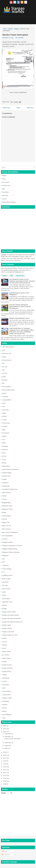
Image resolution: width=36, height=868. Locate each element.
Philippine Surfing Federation (11, 552)
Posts (5, 851)
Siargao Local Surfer (8, 632)
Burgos (4, 176)
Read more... (18, 260)
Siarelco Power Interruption (15, 35)
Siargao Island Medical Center (19, 318)
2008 (5, 784)
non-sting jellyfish (7, 536)
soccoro (5, 642)
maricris (5, 519)
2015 (5, 764)
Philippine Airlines (7, 542)
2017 (5, 758)
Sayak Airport (6, 599)
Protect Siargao (7, 569)
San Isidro (5, 195)
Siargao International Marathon (12, 618)
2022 (5, 726)
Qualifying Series (7, 575)
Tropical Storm (7, 695)
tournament (6, 685)
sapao (4, 592)
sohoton (5, 645)
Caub (4, 403)
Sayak (4, 595)
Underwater (6, 701)
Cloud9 (4, 420)
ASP (3, 370)
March (6, 748)
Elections (5, 450)
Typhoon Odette (7, 698)
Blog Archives (20, 276)
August (7, 746)
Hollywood (5, 483)
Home (5, 29)
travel (4, 688)
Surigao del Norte (7, 668)
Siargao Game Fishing (9, 612)
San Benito (5, 192)
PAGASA (5, 539)
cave (4, 406)
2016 (5, 761)
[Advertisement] (18, 814)
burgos (4, 393)
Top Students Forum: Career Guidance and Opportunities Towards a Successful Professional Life (22, 281)
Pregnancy (5, 565)
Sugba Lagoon (7, 658)
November (8, 737)
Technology (6, 678)
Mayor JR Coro (7, 526)
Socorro (5, 199)
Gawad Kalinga (7, 473)
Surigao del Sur (7, 671)
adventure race (7, 353)
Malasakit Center (7, 506)
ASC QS (5, 367)
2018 (5, 755)
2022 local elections (8, 347)
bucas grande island (8, 390)
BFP (3, 383)
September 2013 (7, 602)
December (8, 734)
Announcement (7, 360)
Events (4, 456)
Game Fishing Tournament (10, 469)
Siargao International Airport (11, 615)
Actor (4, 350)
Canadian (5, 397)
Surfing (4, 662)
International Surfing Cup (10, 489)
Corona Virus (6, 423)
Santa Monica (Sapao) (9, 202)
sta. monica (6, 655)
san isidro (5, 585)
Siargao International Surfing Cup (12, 622)
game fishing (6, 466)
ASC (3, 363)
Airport (4, 357)
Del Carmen (6, 182)
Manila (4, 512)
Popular (5, 276)
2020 (5, 732)
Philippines (5, 556)
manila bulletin (6, 516)
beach (4, 377)
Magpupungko (6, 503)
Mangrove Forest (7, 509)
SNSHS (4, 638)
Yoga (4, 718)
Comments (6, 855)
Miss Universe (6, 529)
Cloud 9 (4, 416)
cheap (4, 413)
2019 (5, 752)
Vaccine (4, 708)
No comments (20, 38)
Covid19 (5, 426)
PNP (3, 562)
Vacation (5, 705)
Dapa (4, 179)
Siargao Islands (7, 628)
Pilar (3, 189)
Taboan (4, 675)
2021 (5, 729)
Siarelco (11, 29)
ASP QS (5, 373)
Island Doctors (7, 493)
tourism (4, 681)
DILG (4, 440)
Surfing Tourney (7, 665)
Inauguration (6, 486)
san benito (5, 582)
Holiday (4, 479)
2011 (5, 775)
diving (4, 443)
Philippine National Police (10, 549)
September (8, 743)
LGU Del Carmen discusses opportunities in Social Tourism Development (20, 306)
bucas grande (6, 387)
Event (4, 453)
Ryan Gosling (6, 579)
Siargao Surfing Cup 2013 (10, 635)
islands (4, 496)
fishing (4, 463)
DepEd (4, 436)
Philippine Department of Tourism (12, 546)
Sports (4, 648)
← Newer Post (5, 108)
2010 (5, 778)
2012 (5, 772)
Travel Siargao (7, 691)
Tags (12, 276)
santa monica (6, 589)
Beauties (5, 380)
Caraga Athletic (7, 400)
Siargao (16, 29)
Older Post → (31, 108)
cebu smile (5, 410)
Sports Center (6, 652)
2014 (5, 767)
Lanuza (4, 499)
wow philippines (7, 715)
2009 (5, 781)
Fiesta (4, 459)
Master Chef (6, 522)
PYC (3, 572)
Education (5, 446)
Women (4, 711)
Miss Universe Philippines (10, 532)
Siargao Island (7, 625)
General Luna (6, 186)
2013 (5, 770)
